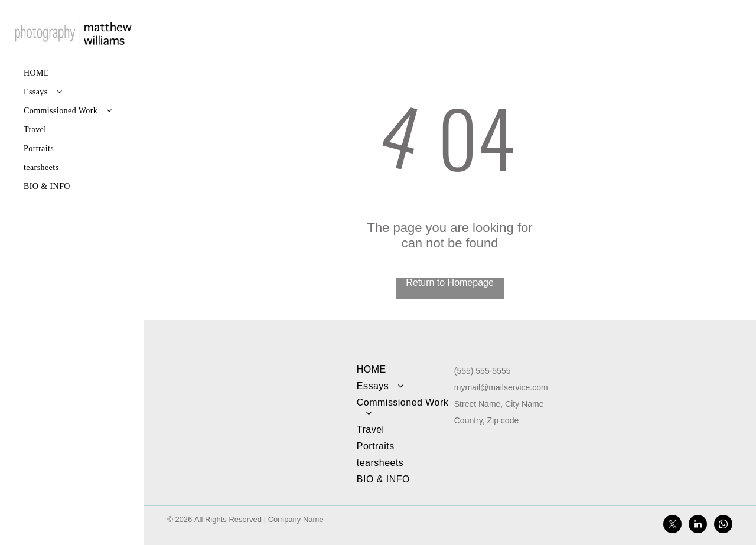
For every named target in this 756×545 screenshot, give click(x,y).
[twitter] (672, 526)
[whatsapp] (723, 526)
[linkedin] (698, 526)
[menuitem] (73, 73)
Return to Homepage (450, 283)
